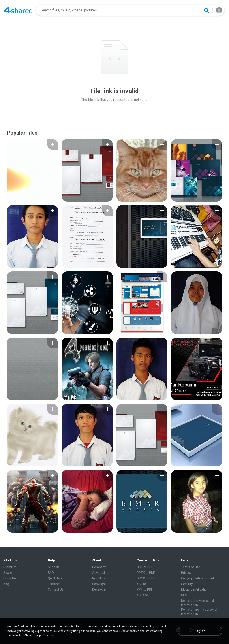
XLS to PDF (144, 584)
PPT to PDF (145, 589)
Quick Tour (55, 578)
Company (99, 567)
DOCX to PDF (146, 578)
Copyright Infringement (198, 578)
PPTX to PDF (146, 573)
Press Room (12, 578)
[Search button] (206, 10)
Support (54, 567)
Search (8, 573)
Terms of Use (191, 567)
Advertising (100, 573)
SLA (184, 595)
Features (54, 584)
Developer (99, 589)
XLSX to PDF (146, 595)
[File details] (32, 170)
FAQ (51, 573)
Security (187, 584)
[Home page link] (18, 10)
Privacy (186, 573)
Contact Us (56, 589)
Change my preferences (39, 636)
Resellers (99, 578)
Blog (6, 584)
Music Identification (195, 589)
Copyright (99, 584)
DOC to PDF (145, 567)
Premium (10, 567)
